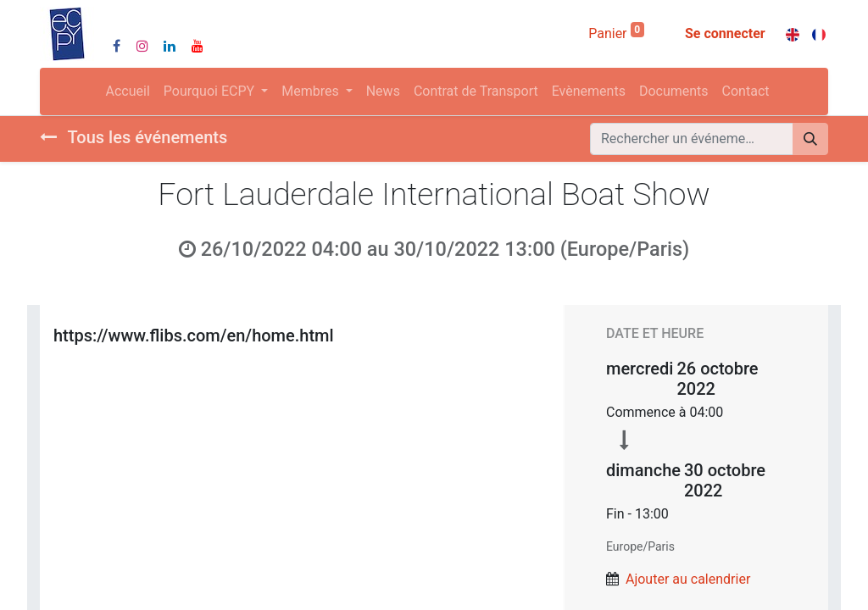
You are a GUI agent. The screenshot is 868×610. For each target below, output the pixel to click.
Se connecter (725, 33)
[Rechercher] (810, 139)
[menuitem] (128, 91)
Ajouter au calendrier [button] (688, 579)
